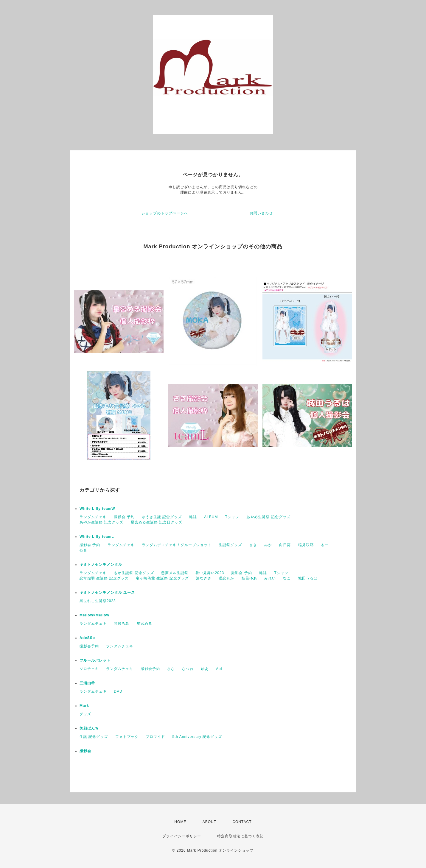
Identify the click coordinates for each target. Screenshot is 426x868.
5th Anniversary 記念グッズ (197, 737)
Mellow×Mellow (94, 615)
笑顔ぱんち (89, 728)
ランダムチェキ (93, 517)
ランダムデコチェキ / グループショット (177, 545)
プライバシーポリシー (182, 836)
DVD (118, 691)
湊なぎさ (204, 578)
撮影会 (85, 751)
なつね (188, 669)
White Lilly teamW (97, 509)
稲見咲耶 (306, 545)
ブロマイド (155, 737)
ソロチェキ (89, 669)
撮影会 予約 (124, 517)
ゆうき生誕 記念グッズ (162, 517)
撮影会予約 (89, 646)
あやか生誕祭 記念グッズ (101, 522)
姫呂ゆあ (249, 578)
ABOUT (209, 822)
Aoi (219, 669)
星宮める (144, 624)
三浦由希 (87, 683)
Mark (84, 706)
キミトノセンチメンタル (101, 565)
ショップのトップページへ (165, 213)
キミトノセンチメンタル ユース (107, 593)
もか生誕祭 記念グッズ (134, 573)
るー (325, 545)
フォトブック (127, 737)
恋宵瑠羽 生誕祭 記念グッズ (104, 578)
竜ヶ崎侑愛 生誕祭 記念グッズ (162, 578)
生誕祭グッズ (230, 545)
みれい (270, 578)
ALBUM (211, 517)
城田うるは (308, 578)
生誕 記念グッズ (94, 737)
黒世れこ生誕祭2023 (98, 601)
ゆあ (205, 669)
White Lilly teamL (97, 537)
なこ (287, 578)
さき (253, 545)
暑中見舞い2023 (210, 573)
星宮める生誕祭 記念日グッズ (157, 522)
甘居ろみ (122, 624)
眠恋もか (226, 578)
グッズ (85, 714)
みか (268, 545)
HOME (180, 822)
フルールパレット (95, 660)
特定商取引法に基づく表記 (240, 836)
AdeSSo (87, 638)
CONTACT (242, 822)
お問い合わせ (261, 213)
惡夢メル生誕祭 (175, 573)
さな (171, 669)
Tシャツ (232, 517)
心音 (83, 550)
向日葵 (285, 545)
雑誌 (193, 517)
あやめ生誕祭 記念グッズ (268, 517)
